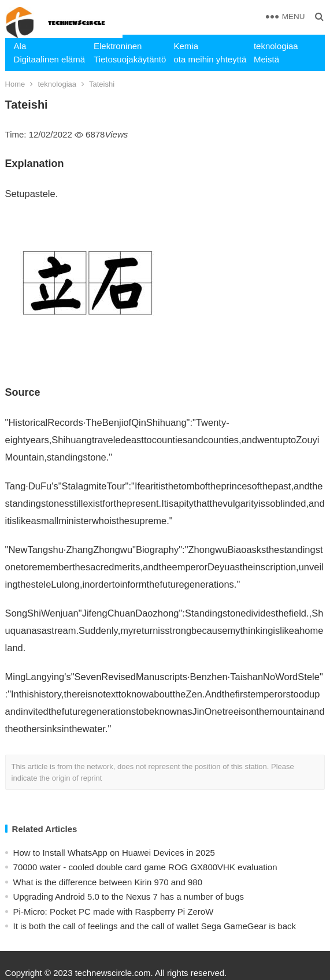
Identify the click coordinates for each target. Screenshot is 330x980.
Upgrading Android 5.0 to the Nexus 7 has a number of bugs (129, 897)
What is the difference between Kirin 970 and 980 (108, 882)
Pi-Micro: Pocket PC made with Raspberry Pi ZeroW (114, 912)
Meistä (266, 59)
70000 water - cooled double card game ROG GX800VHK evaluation (145, 867)
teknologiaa (276, 46)
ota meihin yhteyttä (209, 59)
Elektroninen (118, 46)
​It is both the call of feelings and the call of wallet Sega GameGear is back (155, 926)
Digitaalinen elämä (49, 59)
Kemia (186, 46)
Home (15, 84)
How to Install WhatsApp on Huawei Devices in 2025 (114, 853)
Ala (20, 46)
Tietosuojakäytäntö (129, 59)
